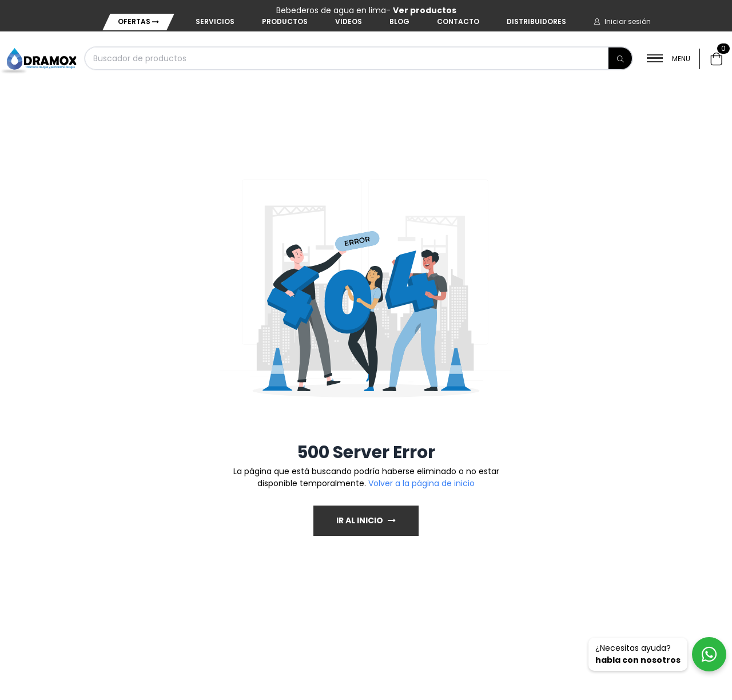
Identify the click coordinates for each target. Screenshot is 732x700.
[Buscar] (620, 58)
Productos (285, 21)
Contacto (458, 21)
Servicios (215, 21)
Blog (399, 21)
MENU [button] (669, 59)
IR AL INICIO (366, 520)
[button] (622, 22)
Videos (349, 21)
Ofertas (138, 21)
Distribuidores (536, 21)
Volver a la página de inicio (421, 483)
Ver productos (425, 10)
